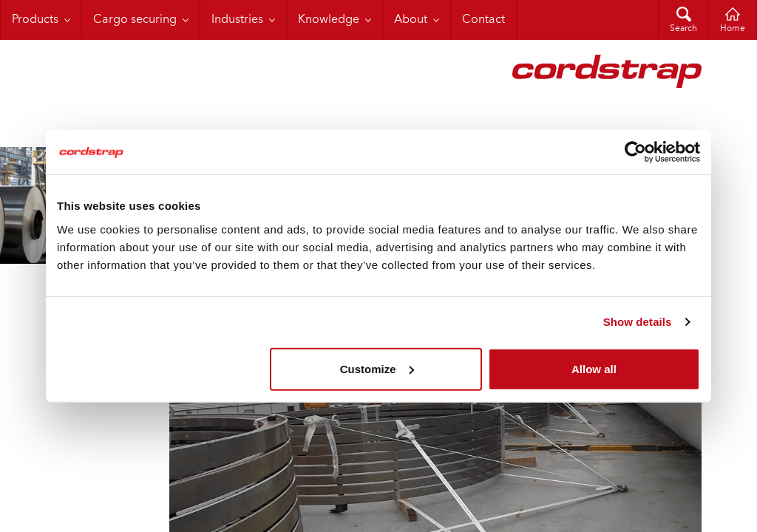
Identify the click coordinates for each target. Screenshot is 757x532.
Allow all (594, 368)
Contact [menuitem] (483, 20)
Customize (377, 368)
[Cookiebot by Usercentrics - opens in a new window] (635, 152)
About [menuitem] (411, 20)
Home (733, 29)
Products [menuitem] (35, 20)
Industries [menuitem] (237, 20)
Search (683, 29)
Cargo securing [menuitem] (135, 20)
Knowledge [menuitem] (329, 20)
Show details (638, 322)
